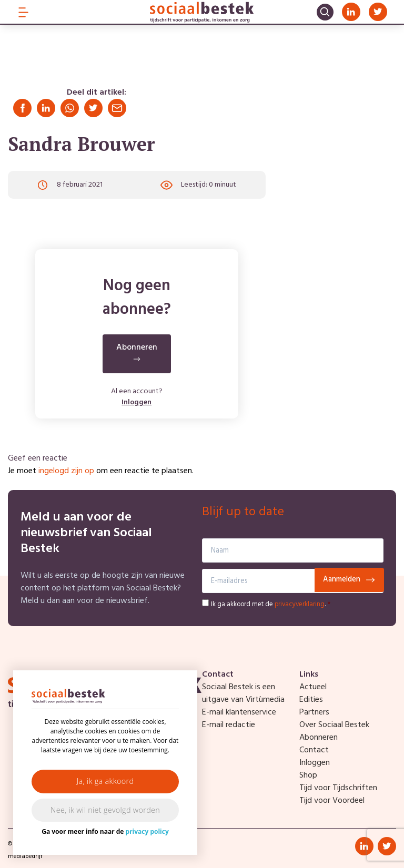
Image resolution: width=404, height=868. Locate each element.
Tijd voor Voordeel (332, 801)
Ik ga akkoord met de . (271, 604)
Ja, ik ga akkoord (105, 781)
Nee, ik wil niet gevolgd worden (105, 810)
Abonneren (319, 738)
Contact (314, 750)
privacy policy (147, 831)
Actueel (313, 687)
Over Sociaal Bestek (334, 725)
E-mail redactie (229, 725)
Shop (308, 775)
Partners (314, 712)
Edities (311, 700)
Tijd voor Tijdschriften (338, 788)
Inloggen (137, 403)
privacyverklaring (300, 604)
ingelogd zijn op (66, 471)
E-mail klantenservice (239, 712)
